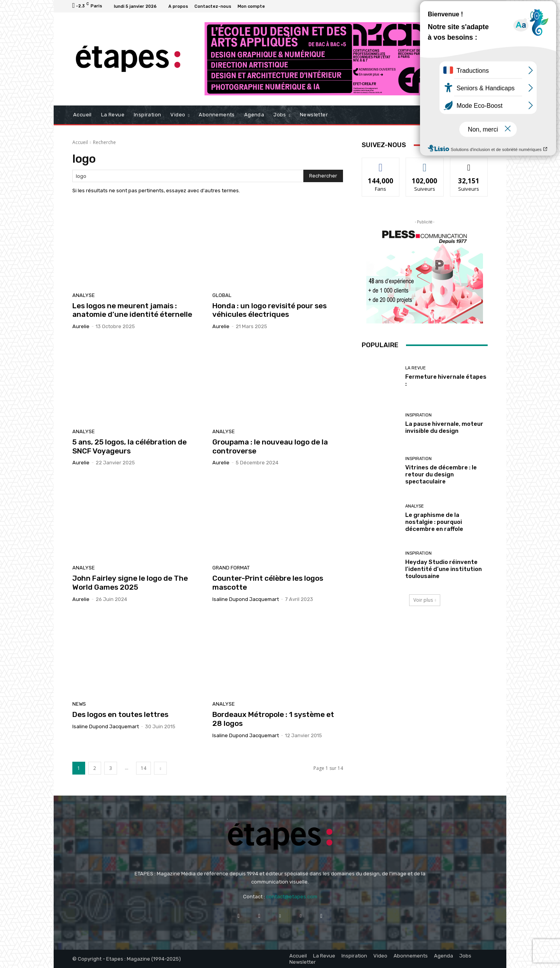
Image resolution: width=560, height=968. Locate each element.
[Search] (323, 176)
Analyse (84, 295)
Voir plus (425, 600)
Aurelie (81, 326)
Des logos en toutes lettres (120, 714)
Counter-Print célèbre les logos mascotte (268, 583)
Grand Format (231, 568)
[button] (479, 115)
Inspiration (418, 415)
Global (222, 295)
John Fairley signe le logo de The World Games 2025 (130, 583)
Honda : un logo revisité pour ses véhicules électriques (269, 310)
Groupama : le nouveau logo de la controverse (270, 446)
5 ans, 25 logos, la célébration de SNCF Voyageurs (129, 446)
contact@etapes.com (292, 897)
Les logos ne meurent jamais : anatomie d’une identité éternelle (132, 310)
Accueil (80, 142)
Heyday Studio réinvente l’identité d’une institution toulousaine (444, 569)
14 (143, 768)
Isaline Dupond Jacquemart (246, 599)
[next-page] (160, 768)
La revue (416, 368)
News (79, 704)
